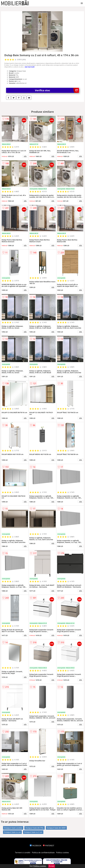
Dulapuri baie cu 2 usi (33, 832)
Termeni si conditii (23, 853)
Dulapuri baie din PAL (34, 828)
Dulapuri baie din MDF (56, 828)
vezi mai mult (30, 67)
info (25, 156)
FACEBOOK (36, 846)
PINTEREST (49, 846)
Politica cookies (63, 853)
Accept (52, 866)
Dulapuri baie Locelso (13, 828)
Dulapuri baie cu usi (12, 832)
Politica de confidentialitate (43, 853)
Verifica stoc (57, 90)
